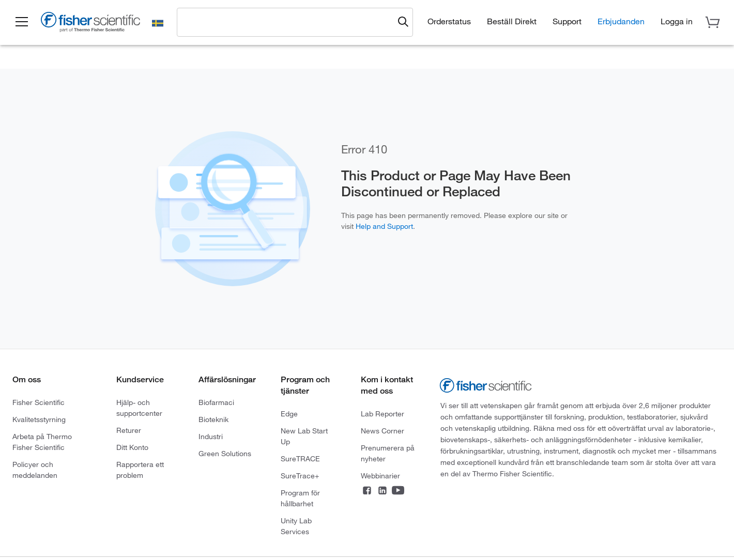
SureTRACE (300, 458)
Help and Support (384, 226)
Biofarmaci (216, 402)
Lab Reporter (383, 414)
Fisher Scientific (39, 402)
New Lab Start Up (304, 436)
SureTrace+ (300, 476)
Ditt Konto (132, 447)
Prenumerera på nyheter (388, 453)
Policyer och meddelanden (35, 470)
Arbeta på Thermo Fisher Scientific (42, 442)
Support (567, 21)
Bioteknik (213, 419)
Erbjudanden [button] (621, 21)
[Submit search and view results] (403, 22)
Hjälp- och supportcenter (139, 408)
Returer (129, 430)
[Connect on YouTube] (398, 492)
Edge (289, 414)
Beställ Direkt (512, 21)
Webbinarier (380, 476)
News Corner (383, 431)
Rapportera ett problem (140, 470)
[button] (22, 22)
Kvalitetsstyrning (39, 419)
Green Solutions (225, 453)
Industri (211, 436)
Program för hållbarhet (300, 498)
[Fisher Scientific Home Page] (90, 24)
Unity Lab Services (296, 526)
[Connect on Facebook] (367, 492)
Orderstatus (449, 21)
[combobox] (288, 22)
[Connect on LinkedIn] (383, 492)
